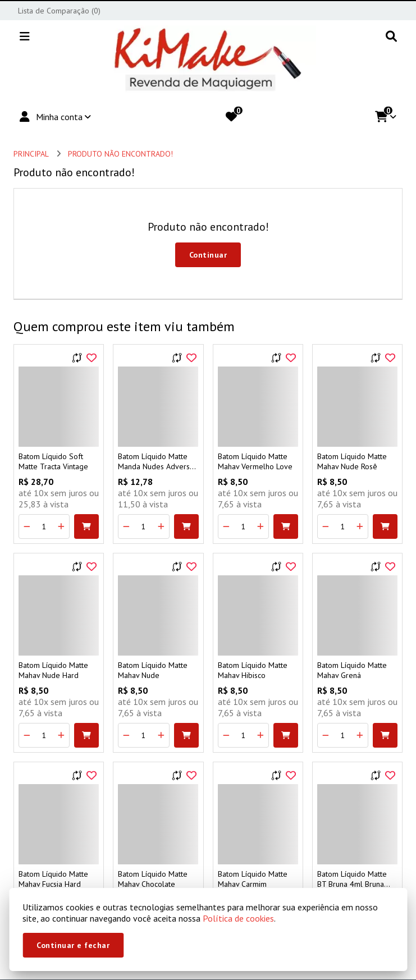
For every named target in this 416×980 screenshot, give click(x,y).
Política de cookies (238, 918)
